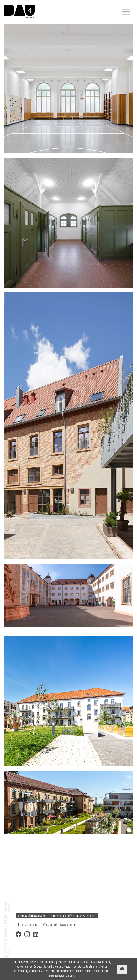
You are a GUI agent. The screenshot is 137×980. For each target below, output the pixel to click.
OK (122, 969)
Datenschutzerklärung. (62, 976)
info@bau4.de (50, 925)
